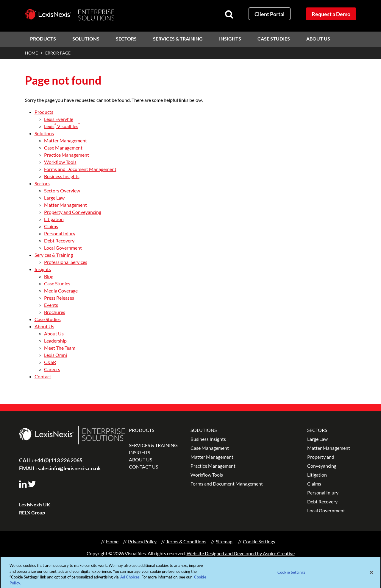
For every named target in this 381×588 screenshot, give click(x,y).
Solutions (86, 39)
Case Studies (274, 39)
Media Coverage (61, 291)
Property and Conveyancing (73, 212)
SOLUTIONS (204, 430)
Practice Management (67, 155)
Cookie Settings (259, 541)
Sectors (126, 39)
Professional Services (66, 262)
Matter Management (65, 140)
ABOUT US (140, 459)
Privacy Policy (142, 541)
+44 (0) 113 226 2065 (51, 460)
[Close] (371, 575)
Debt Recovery (59, 241)
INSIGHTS (139, 452)
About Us (318, 39)
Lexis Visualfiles (62, 126)
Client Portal (270, 14)
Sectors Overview (62, 190)
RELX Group (32, 512)
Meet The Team (60, 348)
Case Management (63, 148)
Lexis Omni (56, 355)
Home (112, 541)
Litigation (54, 219)
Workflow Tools (60, 162)
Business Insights (62, 176)
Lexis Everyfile (59, 119)
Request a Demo (331, 14)
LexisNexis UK (35, 504)
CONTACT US (143, 467)
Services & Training (178, 39)
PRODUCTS (142, 430)
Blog (49, 276)
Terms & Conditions (186, 541)
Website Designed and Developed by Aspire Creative (241, 553)
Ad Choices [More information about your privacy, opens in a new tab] (130, 579)
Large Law (54, 198)
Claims (51, 226)
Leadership (55, 341)
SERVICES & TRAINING (153, 445)
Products (43, 39)
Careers (52, 369)
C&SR (50, 362)
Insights (230, 39)
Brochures (55, 312)
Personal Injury (60, 233)
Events (51, 305)
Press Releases (59, 298)
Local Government (63, 248)
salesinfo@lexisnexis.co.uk (60, 468)
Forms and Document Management (80, 169)
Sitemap (224, 541)
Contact (43, 376)
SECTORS (317, 430)
